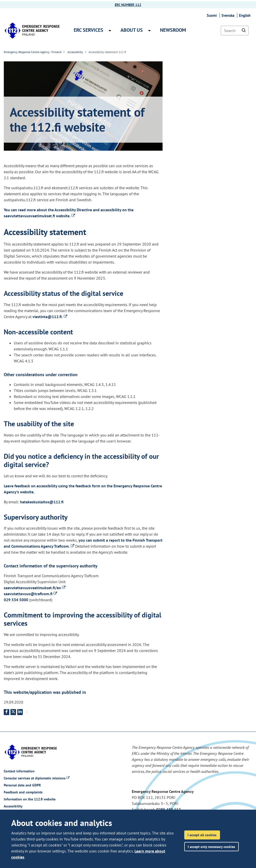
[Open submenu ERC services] (110, 31)
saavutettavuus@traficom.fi (30, 594)
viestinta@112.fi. (50, 317)
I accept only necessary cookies (211, 847)
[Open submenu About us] (149, 31)
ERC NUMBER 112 (128, 5)
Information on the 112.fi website (30, 799)
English (245, 15)
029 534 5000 (16, 600)
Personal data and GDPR (22, 785)
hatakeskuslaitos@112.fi (42, 502)
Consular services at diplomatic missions (37, 778)
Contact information (19, 771)
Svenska (229, 15)
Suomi (212, 15)
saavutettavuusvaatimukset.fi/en (35, 588)
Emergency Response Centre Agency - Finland (32, 52)
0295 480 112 (168, 809)
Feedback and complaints (23, 792)
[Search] (235, 31)
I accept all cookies (202, 835)
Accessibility (75, 52)
